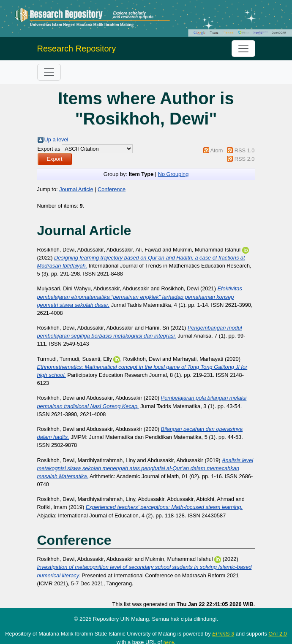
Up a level (56, 139)
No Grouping (173, 174)
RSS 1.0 (245, 150)
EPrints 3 (223, 634)
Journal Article (76, 189)
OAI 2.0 (277, 634)
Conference (112, 189)
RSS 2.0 (245, 159)
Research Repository (77, 49)
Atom (216, 150)
